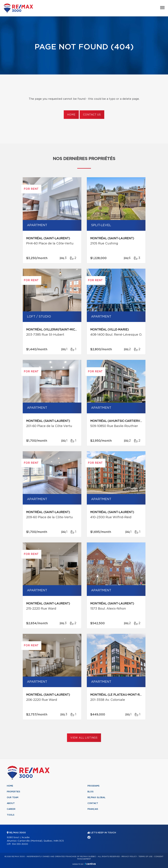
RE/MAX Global (96, 797)
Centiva (90, 864)
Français (93, 809)
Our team (13, 797)
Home (71, 115)
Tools (11, 815)
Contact (93, 803)
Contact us (92, 115)
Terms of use (145, 857)
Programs (93, 786)
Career (11, 809)
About (11, 803)
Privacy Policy (129, 857)
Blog (90, 792)
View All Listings (84, 738)
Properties (14, 792)
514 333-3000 (20, 844)
